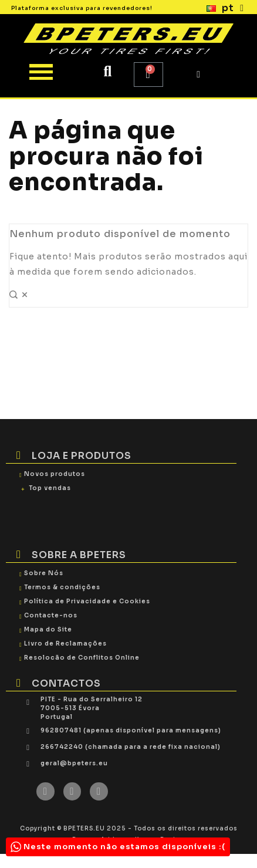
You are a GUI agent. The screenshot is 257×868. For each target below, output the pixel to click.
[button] (108, 72)
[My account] (199, 75)
